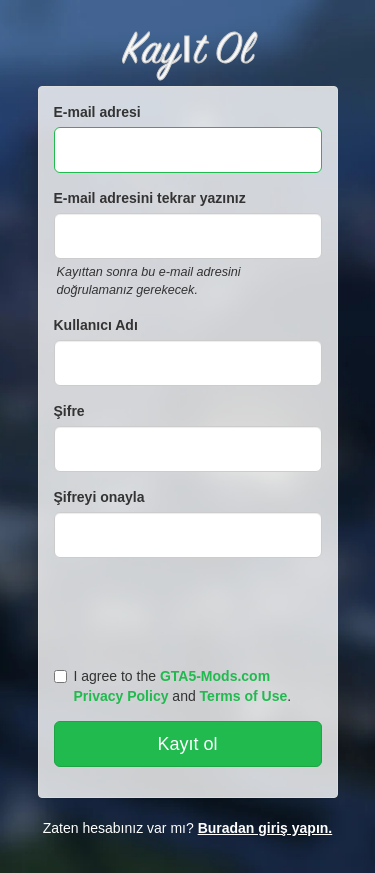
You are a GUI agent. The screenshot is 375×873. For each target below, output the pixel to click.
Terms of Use (244, 696)
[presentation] (191, 608)
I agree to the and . (173, 686)
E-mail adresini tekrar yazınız (150, 198)
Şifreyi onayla (99, 497)
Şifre (69, 411)
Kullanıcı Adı (96, 325)
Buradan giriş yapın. (265, 828)
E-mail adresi (97, 112)
